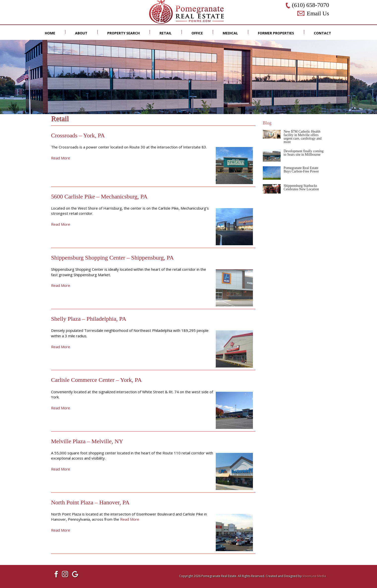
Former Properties (276, 33)
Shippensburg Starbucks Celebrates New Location (301, 187)
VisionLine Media (314, 576)
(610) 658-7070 (311, 5)
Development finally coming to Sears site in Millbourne (304, 153)
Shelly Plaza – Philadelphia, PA (89, 319)
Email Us (318, 13)
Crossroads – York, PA (78, 135)
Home (50, 33)
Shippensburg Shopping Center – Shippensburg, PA (112, 258)
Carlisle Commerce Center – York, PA (96, 380)
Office (197, 33)
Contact (323, 33)
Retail (166, 33)
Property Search (123, 33)
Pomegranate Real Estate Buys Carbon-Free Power (301, 170)
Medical (230, 33)
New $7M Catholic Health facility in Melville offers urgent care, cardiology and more (303, 137)
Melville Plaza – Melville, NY (87, 441)
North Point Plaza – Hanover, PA (90, 502)
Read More (61, 158)
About (81, 33)
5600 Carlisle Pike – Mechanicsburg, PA (99, 196)
